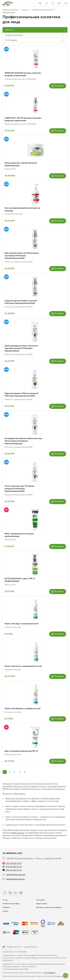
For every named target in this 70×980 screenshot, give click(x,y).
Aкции (5, 911)
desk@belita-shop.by (16, 879)
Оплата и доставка (11, 904)
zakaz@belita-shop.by (16, 875)
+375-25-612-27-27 (12, 870)
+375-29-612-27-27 (12, 867)
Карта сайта (42, 904)
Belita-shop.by (18, 833)
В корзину (58, 86)
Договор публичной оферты (49, 907)
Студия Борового (30, 947)
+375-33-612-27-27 (12, 863)
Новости (6, 907)
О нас (5, 900)
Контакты (41, 900)
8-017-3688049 (49, 973)
